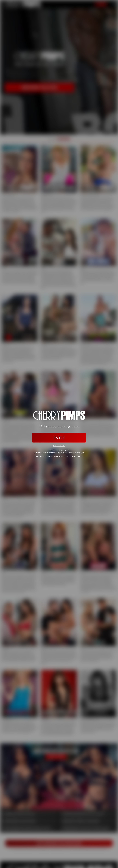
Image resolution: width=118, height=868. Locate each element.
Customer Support (77, 456)
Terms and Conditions (76, 452)
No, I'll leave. (59, 445)
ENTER (59, 438)
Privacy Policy (60, 452)
